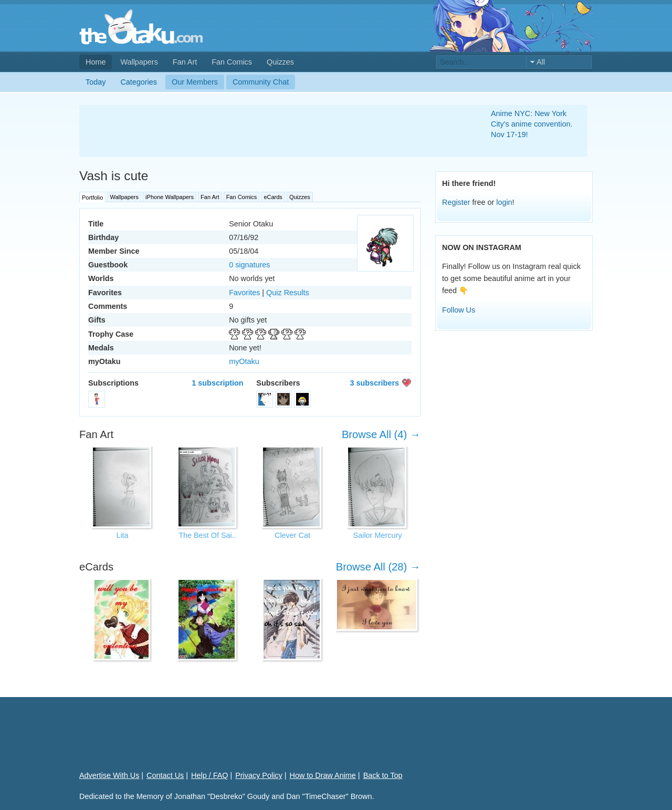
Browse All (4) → (381, 434)
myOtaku (244, 361)
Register (456, 202)
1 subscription (217, 383)
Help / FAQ (209, 775)
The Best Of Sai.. (207, 535)
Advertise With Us (109, 775)
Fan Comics (232, 62)
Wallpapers (139, 62)
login (504, 202)
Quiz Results (288, 293)
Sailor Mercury (378, 535)
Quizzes (280, 62)
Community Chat (261, 82)
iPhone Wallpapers (170, 197)
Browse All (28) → (378, 567)
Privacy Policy (259, 775)
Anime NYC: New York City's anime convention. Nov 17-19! (532, 124)
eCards (273, 197)
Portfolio (92, 198)
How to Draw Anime (323, 775)
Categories (139, 82)
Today (96, 82)
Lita (122, 535)
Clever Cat (292, 535)
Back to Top (383, 775)
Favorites (244, 293)
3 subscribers (374, 383)
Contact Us (165, 775)
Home (96, 62)
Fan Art (185, 62)
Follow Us (459, 310)
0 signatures (249, 265)
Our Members (195, 82)
